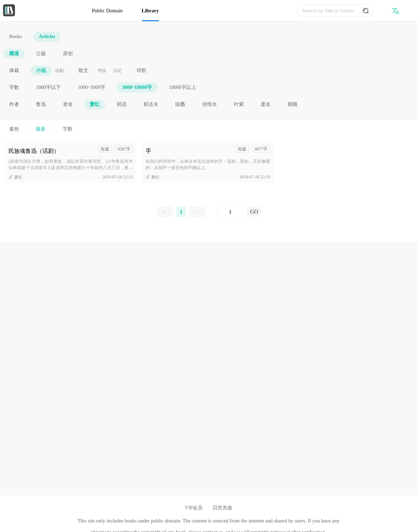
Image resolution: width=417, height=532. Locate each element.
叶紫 (239, 104)
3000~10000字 (137, 87)
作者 (14, 104)
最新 (41, 129)
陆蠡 (180, 104)
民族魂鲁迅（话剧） (34, 151)
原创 (68, 53)
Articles (47, 37)
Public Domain (107, 11)
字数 (14, 87)
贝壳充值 (222, 508)
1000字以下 (48, 87)
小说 (41, 70)
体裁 (14, 70)
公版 (41, 53)
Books (16, 37)
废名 (266, 104)
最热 (14, 129)
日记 (117, 71)
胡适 (122, 104)
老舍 (68, 104)
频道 (14, 53)
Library (150, 11)
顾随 (293, 104)
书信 (102, 71)
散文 (83, 70)
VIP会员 (194, 508)
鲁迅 (41, 104)
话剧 (59, 71)
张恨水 (210, 104)
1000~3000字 (92, 87)
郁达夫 (151, 104)
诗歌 (141, 70)
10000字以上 (183, 87)
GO (254, 212)
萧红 (95, 104)
